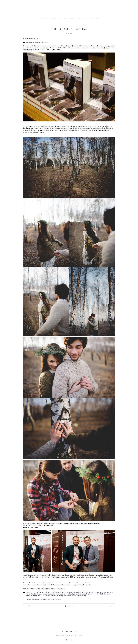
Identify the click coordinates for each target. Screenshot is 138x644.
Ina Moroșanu (49, 525)
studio (98, 18)
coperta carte (73, 18)
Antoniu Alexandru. (94, 524)
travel (60, 18)
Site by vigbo (69, 640)
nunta (85, 18)
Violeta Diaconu (80, 524)
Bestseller (61, 48)
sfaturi (80, 18)
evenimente (91, 18)
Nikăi (32, 524)
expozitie (41, 18)
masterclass (54, 18)
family (47, 18)
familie (65, 18)
